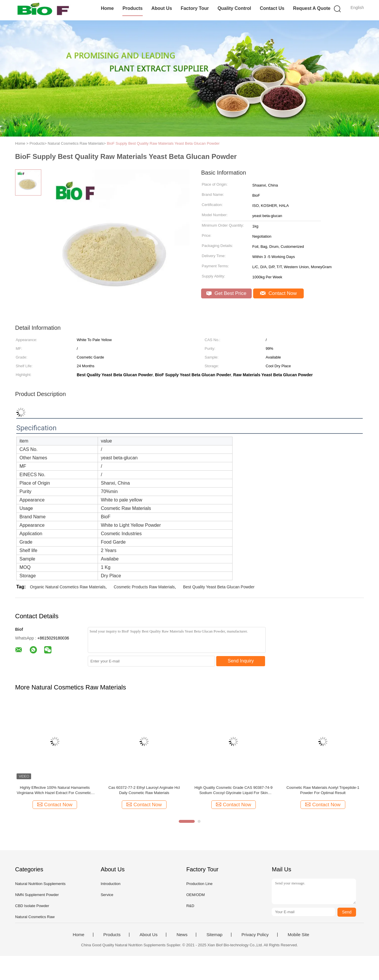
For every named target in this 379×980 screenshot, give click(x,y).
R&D (190, 906)
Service (107, 895)
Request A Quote (312, 8)
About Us (162, 8)
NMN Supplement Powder (37, 895)
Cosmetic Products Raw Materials (144, 587)
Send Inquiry (241, 661)
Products (132, 8)
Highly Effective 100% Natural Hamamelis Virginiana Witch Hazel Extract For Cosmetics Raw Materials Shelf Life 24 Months (55, 790)
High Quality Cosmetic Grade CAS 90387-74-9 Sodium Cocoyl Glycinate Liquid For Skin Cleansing (234, 790)
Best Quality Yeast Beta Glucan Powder (219, 587)
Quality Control (234, 8)
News (182, 935)
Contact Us (272, 8)
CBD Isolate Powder (32, 906)
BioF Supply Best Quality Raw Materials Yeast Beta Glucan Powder (163, 143)
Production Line (199, 884)
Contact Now (278, 293)
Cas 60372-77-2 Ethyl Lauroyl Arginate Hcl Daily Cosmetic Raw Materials (144, 790)
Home (107, 8)
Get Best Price (226, 293)
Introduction (110, 884)
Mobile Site (298, 935)
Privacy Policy (255, 935)
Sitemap (214, 935)
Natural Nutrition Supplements (40, 884)
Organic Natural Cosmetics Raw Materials (68, 587)
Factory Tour (195, 8)
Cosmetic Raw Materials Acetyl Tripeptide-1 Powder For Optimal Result (323, 790)
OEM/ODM (196, 895)
